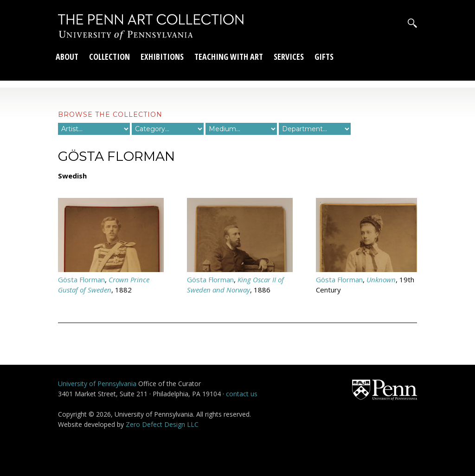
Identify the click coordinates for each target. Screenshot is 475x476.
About (67, 57)
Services (289, 57)
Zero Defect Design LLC (162, 424)
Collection (109, 57)
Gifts (324, 57)
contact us (242, 394)
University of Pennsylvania (97, 384)
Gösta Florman (81, 279)
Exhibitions (162, 57)
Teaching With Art (229, 57)
